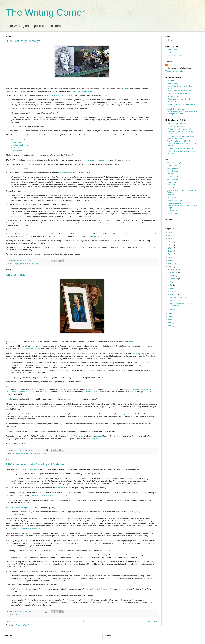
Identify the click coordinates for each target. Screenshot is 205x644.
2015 (170, 242)
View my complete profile (174, 71)
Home (82, 621)
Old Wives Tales (173, 96)
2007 (170, 267)
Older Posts (153, 621)
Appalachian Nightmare (176, 109)
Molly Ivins (34, 264)
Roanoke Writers (173, 213)
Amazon (170, 52)
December (174, 269)
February (173, 295)
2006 (170, 313)
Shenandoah (172, 166)
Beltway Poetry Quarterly (176, 200)
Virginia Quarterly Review (177, 163)
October (173, 276)
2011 (170, 254)
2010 (170, 257)
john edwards (25, 453)
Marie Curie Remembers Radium (179, 91)
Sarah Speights (16, 151)
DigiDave (171, 195)
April (172, 291)
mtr (46, 453)
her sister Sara (16, 142)
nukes (22, 615)
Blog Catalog (172, 210)
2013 (170, 248)
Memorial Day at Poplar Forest (178, 94)
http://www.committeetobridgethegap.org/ (24, 528)
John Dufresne (173, 198)
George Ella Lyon (174, 168)
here (82, 220)
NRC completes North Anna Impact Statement (36, 464)
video (79, 354)
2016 (170, 238)
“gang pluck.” (96, 439)
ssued (61, 488)
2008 (170, 264)
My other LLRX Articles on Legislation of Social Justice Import (182, 137)
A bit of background (174, 55)
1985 (170, 326)
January (173, 309)
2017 (170, 235)
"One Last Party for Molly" (23, 41)
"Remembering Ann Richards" (61, 95)
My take (9, 399)
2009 (170, 260)
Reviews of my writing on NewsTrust (180, 148)
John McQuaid (173, 171)
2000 (170, 320)
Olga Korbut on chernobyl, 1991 (179, 99)
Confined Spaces (35, 407)
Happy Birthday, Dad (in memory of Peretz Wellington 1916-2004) (183, 113)
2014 (170, 245)
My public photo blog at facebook (179, 129)
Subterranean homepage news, (97, 160)
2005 (170, 316)
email (131, 341)
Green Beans (172, 83)
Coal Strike (171, 81)
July (172, 285)
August (173, 282)
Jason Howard (173, 179)
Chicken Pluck (15, 275)
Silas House (172, 182)
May (172, 288)
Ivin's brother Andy (18, 139)
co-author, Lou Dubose (19, 145)
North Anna (16, 615)
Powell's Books (173, 50)
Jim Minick (171, 174)
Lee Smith (171, 185)
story (90, 354)
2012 (170, 251)
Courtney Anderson (18, 148)
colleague (123, 414)
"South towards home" (23, 223)
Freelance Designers (175, 203)
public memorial (67, 173)
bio (136, 341)
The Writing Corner (46, 12)
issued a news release (31, 469)
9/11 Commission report (19, 508)
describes (42, 247)
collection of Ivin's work (106, 220)
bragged (99, 436)
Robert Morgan (173, 177)
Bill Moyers (16, 264)
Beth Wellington (19, 261)
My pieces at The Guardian (177, 126)
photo (127, 89)
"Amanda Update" (91, 392)
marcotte (33, 453)
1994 (170, 323)
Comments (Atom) (22, 625)
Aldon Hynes (16, 453)
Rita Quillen (172, 188)
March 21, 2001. (96, 236)
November (174, 273)
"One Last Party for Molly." (83, 91)
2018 (170, 232)
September (174, 279)
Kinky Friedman (25, 264)
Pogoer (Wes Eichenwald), (30, 349)
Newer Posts (11, 621)
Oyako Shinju (172, 102)
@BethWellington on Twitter (177, 124)
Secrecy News (51, 407)
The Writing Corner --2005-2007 (179, 141)
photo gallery (37, 135)
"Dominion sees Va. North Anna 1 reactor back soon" (51, 495)
